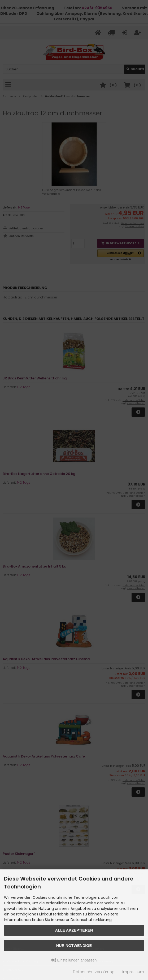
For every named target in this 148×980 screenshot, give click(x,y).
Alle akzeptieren (74, 930)
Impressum (133, 972)
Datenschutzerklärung (94, 972)
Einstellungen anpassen (74, 960)
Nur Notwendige (74, 946)
